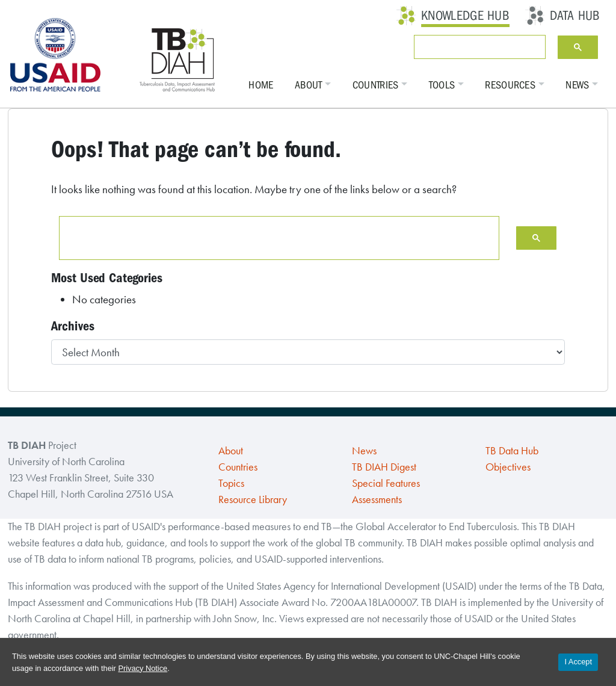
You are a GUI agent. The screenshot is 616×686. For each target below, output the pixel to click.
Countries (376, 85)
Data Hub (575, 16)
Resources (510, 85)
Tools (442, 85)
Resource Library (253, 499)
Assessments (377, 499)
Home (261, 85)
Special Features (386, 483)
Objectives (508, 467)
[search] (477, 47)
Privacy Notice (143, 668)
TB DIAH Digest (384, 467)
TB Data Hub (512, 451)
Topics (231, 483)
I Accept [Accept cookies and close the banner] (578, 662)
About (309, 85)
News (577, 85)
